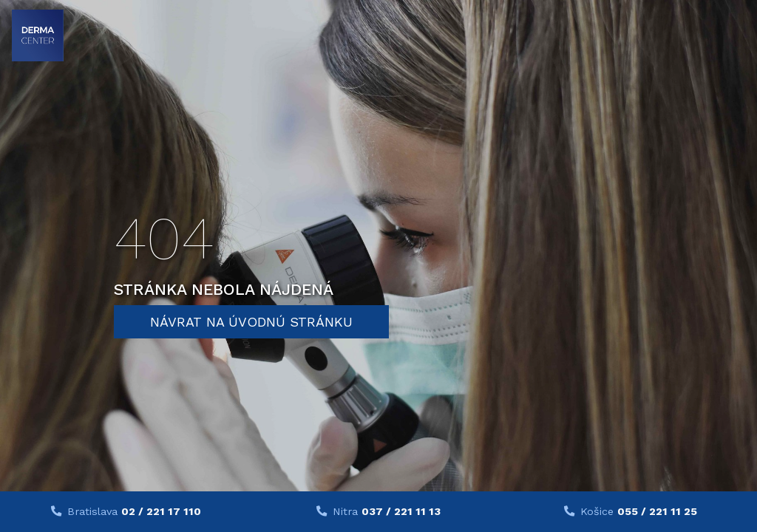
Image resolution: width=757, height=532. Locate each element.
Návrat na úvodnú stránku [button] (251, 322)
